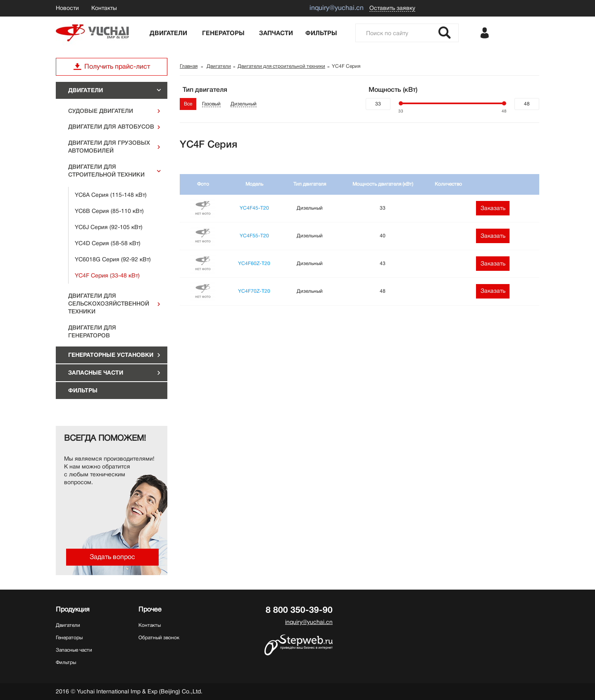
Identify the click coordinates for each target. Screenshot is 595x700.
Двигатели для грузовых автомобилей (109, 147)
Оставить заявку (392, 8)
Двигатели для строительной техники (106, 171)
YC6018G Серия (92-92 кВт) (113, 259)
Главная (189, 66)
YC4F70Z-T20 (254, 291)
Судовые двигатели (101, 111)
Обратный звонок (159, 638)
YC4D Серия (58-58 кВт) (108, 243)
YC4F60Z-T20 (254, 263)
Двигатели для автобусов (111, 127)
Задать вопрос (112, 557)
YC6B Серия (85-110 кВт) (109, 211)
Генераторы (223, 33)
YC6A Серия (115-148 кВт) (111, 195)
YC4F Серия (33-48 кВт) (107, 275)
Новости (67, 8)
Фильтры (321, 33)
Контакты (104, 8)
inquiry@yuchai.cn (309, 622)
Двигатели (168, 33)
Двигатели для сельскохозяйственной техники (109, 303)
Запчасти (276, 33)
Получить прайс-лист (112, 67)
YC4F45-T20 (254, 208)
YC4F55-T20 (254, 236)
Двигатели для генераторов (92, 331)
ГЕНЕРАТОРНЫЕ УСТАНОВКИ (111, 355)
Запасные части (96, 373)
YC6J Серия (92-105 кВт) (109, 227)
